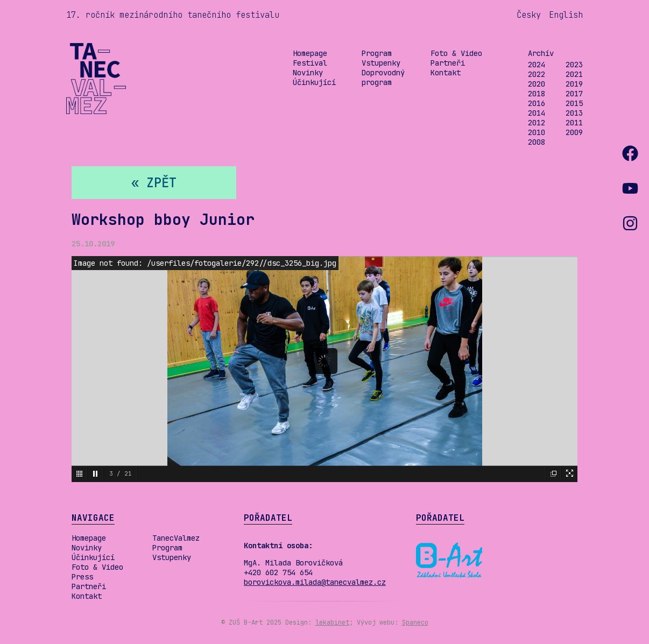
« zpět (154, 183)
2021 (574, 74)
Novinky (308, 73)
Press (82, 577)
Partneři (448, 63)
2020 (537, 84)
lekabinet (332, 622)
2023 (574, 65)
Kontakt (446, 73)
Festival (310, 63)
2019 (574, 84)
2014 (537, 113)
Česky (529, 15)
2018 (537, 94)
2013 (574, 113)
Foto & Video (456, 53)
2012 (537, 123)
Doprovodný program (383, 77)
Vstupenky (381, 63)
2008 (537, 142)
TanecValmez (176, 538)
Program (377, 53)
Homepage (310, 53)
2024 (537, 65)
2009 (574, 132)
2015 (574, 103)
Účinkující (314, 82)
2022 (537, 74)
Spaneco (415, 622)
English (566, 15)
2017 (574, 94)
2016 (537, 103)
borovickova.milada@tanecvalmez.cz (315, 582)
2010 (537, 132)
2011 (574, 123)
